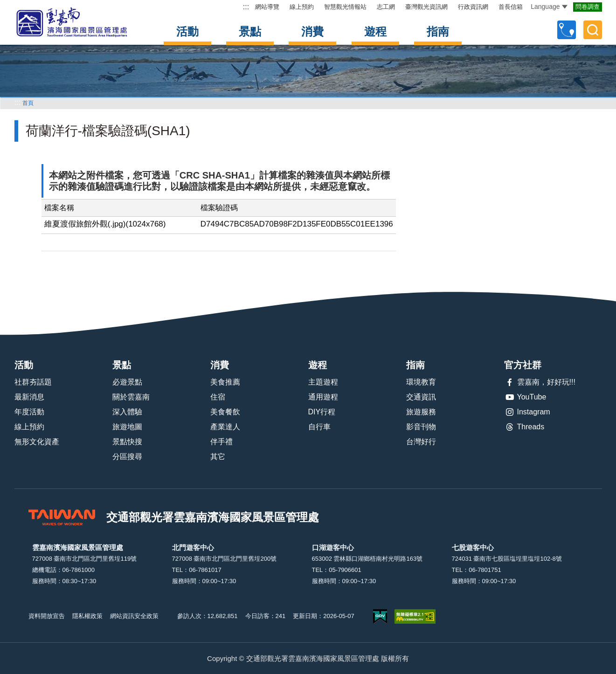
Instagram (527, 412)
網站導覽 (267, 7)
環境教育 (421, 382)
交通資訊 (421, 397)
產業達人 (225, 427)
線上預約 (302, 7)
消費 (312, 31)
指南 (438, 31)
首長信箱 (511, 7)
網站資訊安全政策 (134, 616)
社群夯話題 (33, 382)
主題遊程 (323, 382)
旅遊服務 (421, 412)
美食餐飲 (225, 412)
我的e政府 (380, 616)
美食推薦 (225, 382)
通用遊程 (323, 397)
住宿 (218, 397)
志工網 (386, 7)
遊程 (375, 31)
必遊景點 (127, 382)
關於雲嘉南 (131, 397)
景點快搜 (127, 442)
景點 (250, 31)
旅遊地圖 (127, 427)
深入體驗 (127, 412)
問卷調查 (588, 7)
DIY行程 (322, 412)
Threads (524, 427)
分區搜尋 (127, 457)
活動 (187, 31)
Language (549, 7)
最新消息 (29, 397)
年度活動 (29, 412)
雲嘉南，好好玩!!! (540, 382)
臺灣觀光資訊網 (426, 7)
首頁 (28, 103)
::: (246, 7)
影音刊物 (421, 427)
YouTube (525, 397)
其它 (218, 457)
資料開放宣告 (47, 616)
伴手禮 (221, 442)
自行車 (319, 427)
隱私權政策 (87, 616)
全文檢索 (593, 30)
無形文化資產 (37, 442)
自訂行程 (567, 30)
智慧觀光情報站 (345, 7)
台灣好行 (421, 442)
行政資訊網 (473, 7)
